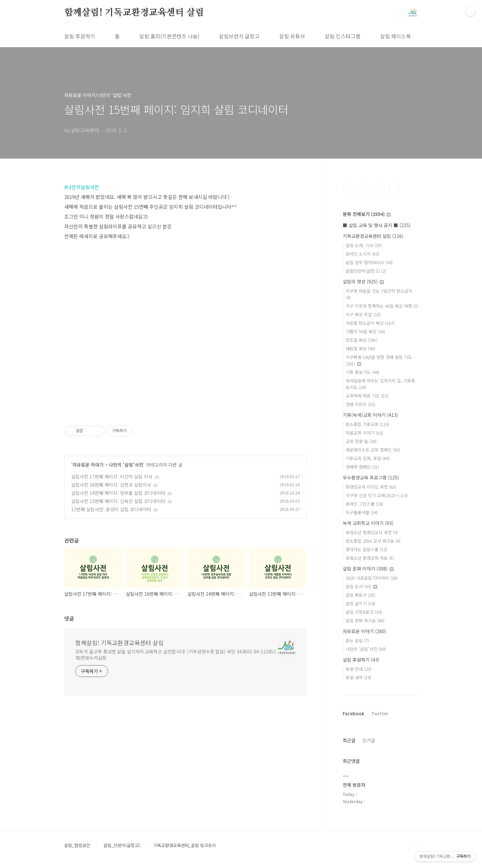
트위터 (379, 189)
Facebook (354, 713)
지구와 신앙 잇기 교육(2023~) (377, 495)
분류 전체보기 (367, 214)
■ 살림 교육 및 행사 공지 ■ (377, 225)
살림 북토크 (360, 595)
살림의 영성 (363, 281)
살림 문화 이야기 (368, 569)
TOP (413, 848)
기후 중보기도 (362, 372)
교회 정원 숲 (361, 441)
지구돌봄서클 (362, 512)
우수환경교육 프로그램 (371, 477)
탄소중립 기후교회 (367, 424)
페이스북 (349, 189)
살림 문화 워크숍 (365, 620)
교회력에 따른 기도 (367, 396)
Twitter (380, 713)
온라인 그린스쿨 (364, 504)
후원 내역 (358, 677)
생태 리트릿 (360, 404)
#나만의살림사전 (82, 187)
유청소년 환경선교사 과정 (372, 532)
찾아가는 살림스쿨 (366, 549)
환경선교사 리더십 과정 (371, 487)
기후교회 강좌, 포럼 (368, 458)
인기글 (369, 740)
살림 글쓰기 (360, 603)
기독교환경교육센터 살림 (373, 236)
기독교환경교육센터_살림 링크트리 (185, 845)
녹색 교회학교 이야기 (368, 523)
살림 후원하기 (80, 36)
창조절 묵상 (362, 340)
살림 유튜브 (292, 36)
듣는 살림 (357, 640)
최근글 (349, 740)
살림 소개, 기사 (364, 245)
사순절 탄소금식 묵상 (370, 323)
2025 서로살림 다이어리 (372, 578)
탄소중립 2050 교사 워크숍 (373, 541)
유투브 (394, 189)
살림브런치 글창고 (239, 36)
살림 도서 (361, 586)
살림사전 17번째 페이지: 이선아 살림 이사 (112, 476)
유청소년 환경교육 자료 (370, 558)
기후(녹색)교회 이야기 (370, 415)
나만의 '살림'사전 (126, 465)
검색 (398, 13)
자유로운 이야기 (88, 465)
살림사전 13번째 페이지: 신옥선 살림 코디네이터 (118, 501)
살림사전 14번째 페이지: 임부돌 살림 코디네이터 (118, 493)
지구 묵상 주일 (363, 314)
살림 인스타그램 (343, 36)
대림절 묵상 (360, 348)
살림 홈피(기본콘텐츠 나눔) (169, 36)
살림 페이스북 (395, 36)
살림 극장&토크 (364, 612)
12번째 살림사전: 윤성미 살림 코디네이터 (111, 509)
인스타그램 (364, 189)
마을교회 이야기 (364, 433)
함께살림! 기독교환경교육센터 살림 (134, 13)
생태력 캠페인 (362, 467)
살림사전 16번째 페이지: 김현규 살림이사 (111, 485)
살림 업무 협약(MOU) (369, 262)
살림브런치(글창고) (366, 271)
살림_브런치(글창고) (122, 845)
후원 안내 (358, 669)
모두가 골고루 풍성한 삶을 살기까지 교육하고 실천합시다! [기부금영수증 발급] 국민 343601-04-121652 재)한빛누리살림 (176, 655)
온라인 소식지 (362, 254)
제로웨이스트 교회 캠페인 (373, 450)
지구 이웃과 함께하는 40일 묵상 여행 (382, 306)
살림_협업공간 (77, 845)
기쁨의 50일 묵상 (365, 331)
